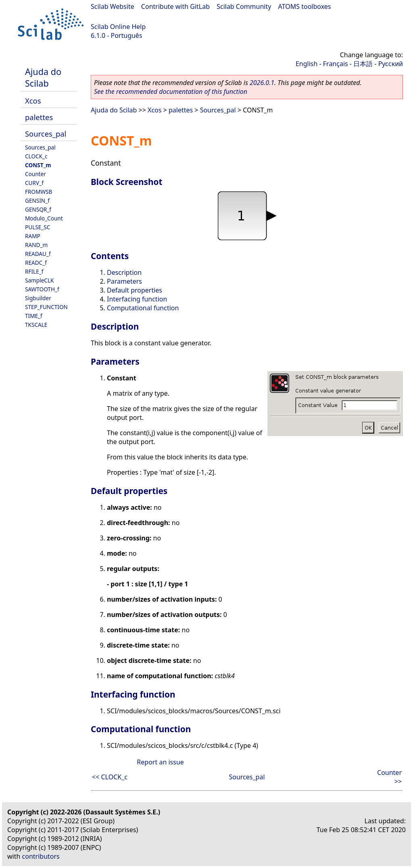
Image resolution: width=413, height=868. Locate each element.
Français (336, 64)
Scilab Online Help (118, 27)
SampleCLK (39, 280)
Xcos (33, 101)
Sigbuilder (38, 298)
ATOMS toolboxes (305, 6)
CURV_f (34, 183)
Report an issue (160, 762)
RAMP (33, 236)
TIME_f (34, 316)
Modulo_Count (44, 218)
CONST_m (38, 165)
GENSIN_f (37, 200)
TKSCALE (36, 325)
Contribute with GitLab (175, 6)
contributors (41, 856)
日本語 (363, 64)
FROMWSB (39, 192)
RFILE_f (34, 271)
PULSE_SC (38, 227)
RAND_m (36, 245)
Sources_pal (46, 134)
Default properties (135, 290)
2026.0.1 (262, 83)
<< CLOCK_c (110, 777)
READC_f (36, 263)
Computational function (143, 308)
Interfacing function (137, 299)
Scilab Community (244, 6)
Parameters (124, 281)
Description (124, 272)
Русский (391, 64)
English (307, 64)
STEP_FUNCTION (46, 307)
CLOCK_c (36, 156)
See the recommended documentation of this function (171, 91)
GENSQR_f (38, 209)
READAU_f (38, 254)
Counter (35, 174)
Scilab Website (113, 6)
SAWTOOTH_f (42, 289)
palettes (39, 117)
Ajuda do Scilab (43, 77)
